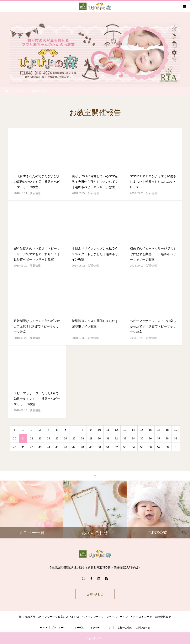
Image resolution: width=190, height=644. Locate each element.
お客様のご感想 (124, 628)
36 (150, 438)
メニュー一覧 (77, 628)
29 (91, 438)
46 (66, 447)
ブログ (108, 628)
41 (23, 447)
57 (159, 447)
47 (74, 447)
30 (99, 438)
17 (159, 430)
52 (116, 447)
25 (57, 438)
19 (176, 430)
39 (176, 438)
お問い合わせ (95, 594)
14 (133, 430)
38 (167, 438)
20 (15, 438)
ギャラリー (94, 628)
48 (82, 447)
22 (32, 438)
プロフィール (58, 628)
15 (142, 430)
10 (99, 430)
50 (99, 447)
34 (133, 438)
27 (74, 438)
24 (49, 438)
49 (91, 447)
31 (108, 438)
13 (125, 430)
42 (32, 447)
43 (40, 447)
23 (40, 438)
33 (125, 438)
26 (66, 438)
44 (49, 447)
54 (133, 447)
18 (167, 430)
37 (159, 438)
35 (142, 438)
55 (142, 447)
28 (82, 438)
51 (108, 447)
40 (15, 447)
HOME (44, 628)
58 (167, 447)
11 (108, 430)
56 (150, 447)
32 (116, 438)
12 (116, 430)
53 (125, 447)
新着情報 (35, 193)
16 (150, 430)
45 (57, 447)
